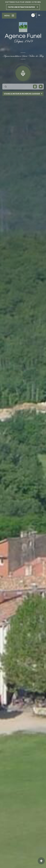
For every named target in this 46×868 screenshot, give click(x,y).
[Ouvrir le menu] (9, 16)
